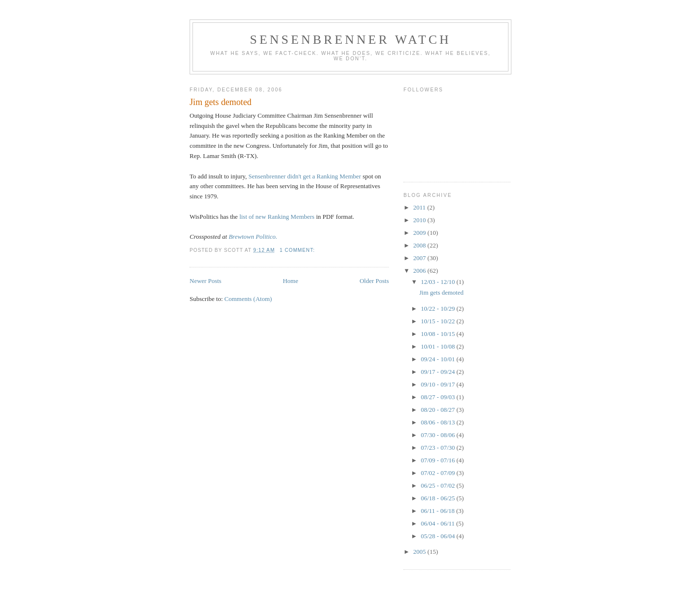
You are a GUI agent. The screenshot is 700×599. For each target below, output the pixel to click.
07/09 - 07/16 (439, 460)
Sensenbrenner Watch (350, 40)
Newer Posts (205, 281)
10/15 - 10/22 (439, 321)
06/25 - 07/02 (439, 485)
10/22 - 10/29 (439, 308)
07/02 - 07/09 (439, 473)
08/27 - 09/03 (439, 397)
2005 (420, 552)
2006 (420, 271)
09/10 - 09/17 (439, 384)
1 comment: (298, 250)
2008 (420, 245)
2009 (420, 233)
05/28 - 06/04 (439, 536)
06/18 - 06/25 (439, 498)
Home (291, 281)
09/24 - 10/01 (439, 359)
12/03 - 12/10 (439, 282)
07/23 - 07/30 (439, 448)
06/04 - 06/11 (439, 523)
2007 (420, 258)
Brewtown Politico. (253, 237)
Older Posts (374, 281)
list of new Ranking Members (277, 217)
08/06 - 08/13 (439, 422)
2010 (420, 220)
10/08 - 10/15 (439, 334)
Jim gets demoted (220, 102)
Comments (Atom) (248, 299)
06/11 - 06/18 (439, 511)
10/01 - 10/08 (439, 346)
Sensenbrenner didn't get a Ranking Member (305, 176)
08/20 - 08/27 (439, 410)
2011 (420, 207)
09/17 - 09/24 (439, 372)
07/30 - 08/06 (439, 435)
